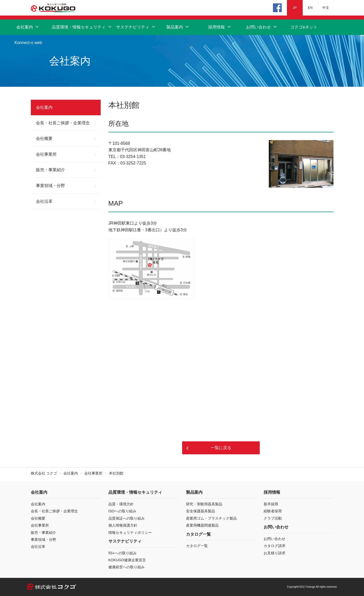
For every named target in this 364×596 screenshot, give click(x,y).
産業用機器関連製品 (202, 525)
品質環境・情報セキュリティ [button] (82, 27)
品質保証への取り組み (127, 518)
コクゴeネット (304, 27)
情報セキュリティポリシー (130, 533)
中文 (326, 8)
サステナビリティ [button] (136, 27)
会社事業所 (46, 154)
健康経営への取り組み (127, 567)
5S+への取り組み (122, 553)
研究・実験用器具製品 (204, 504)
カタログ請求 (274, 546)
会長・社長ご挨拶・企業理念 (63, 123)
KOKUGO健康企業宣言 (127, 560)
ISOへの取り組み (122, 511)
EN (310, 8)
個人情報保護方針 (123, 525)
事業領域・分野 (50, 186)
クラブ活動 (273, 518)
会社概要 (44, 138)
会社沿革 (44, 201)
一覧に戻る (221, 448)
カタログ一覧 (197, 546)
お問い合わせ (274, 539)
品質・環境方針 (121, 504)
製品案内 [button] (178, 27)
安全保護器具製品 (200, 511)
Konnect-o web (28, 43)
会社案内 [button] (28, 27)
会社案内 (44, 107)
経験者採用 (273, 511)
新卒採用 (271, 504)
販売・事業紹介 (50, 170)
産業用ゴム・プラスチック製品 (211, 518)
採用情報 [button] (220, 27)
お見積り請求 (274, 553)
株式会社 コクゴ (44, 473)
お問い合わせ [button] (262, 27)
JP (295, 8)
